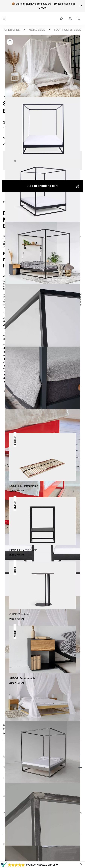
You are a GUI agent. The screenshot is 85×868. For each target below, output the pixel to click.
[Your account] (71, 18)
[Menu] (4, 18)
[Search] (62, 18)
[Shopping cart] (80, 18)
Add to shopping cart (53, 186)
